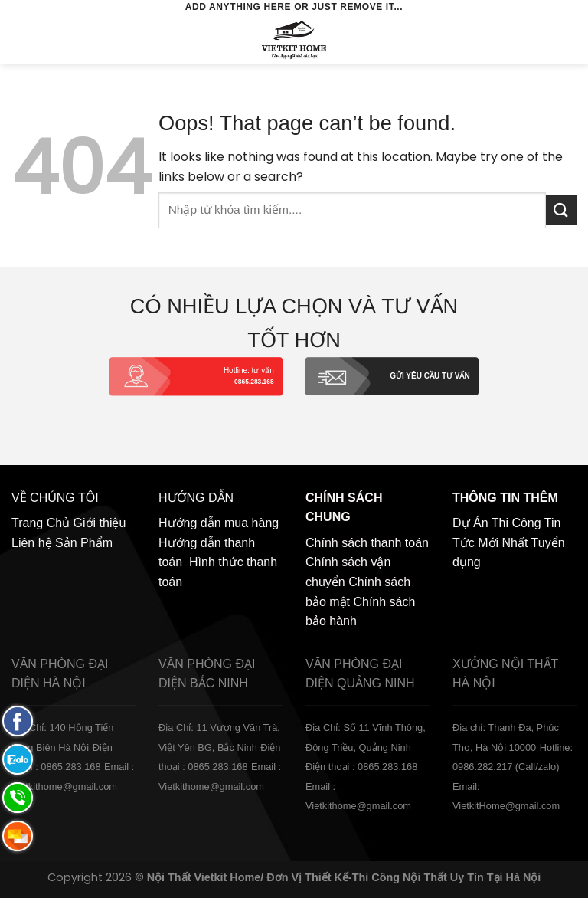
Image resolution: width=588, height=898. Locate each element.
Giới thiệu (100, 523)
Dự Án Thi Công (497, 523)
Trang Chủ (41, 523)
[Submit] (561, 210)
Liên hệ (32, 543)
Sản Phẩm (84, 543)
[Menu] (21, 39)
